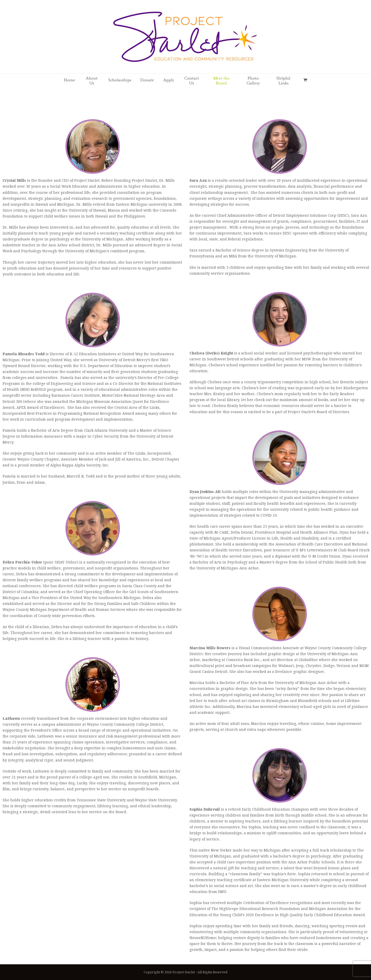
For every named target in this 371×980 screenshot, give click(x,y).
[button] (305, 80)
